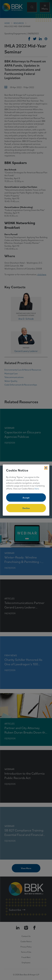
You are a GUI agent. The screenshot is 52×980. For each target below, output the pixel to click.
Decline (26, 508)
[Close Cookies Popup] (46, 468)
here (37, 489)
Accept (26, 498)
